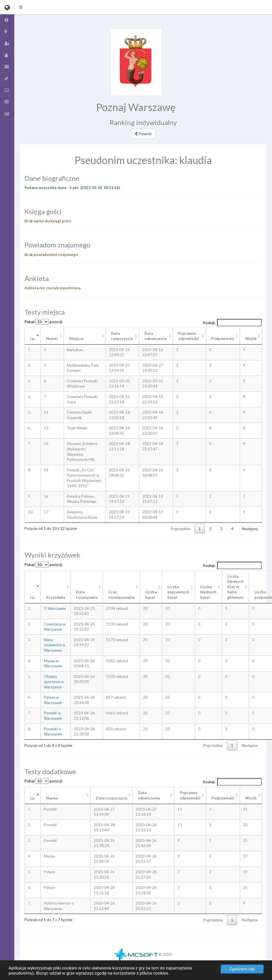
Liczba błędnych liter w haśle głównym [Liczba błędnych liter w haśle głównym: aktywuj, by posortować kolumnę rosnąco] (235, 587)
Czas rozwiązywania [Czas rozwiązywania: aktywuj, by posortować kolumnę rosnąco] (121, 595)
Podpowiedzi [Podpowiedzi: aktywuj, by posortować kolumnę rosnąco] (223, 339)
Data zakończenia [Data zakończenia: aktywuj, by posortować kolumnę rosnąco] (155, 336)
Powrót (143, 134)
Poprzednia (180, 529)
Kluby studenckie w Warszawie (55, 645)
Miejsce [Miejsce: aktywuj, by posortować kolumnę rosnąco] (76, 339)
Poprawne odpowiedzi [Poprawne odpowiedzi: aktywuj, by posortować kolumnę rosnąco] (189, 336)
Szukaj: (232, 323)
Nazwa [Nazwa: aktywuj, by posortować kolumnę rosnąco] (52, 798)
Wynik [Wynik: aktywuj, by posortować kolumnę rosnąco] (251, 339)
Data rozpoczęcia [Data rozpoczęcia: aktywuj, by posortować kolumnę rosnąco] (122, 336)
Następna (250, 529)
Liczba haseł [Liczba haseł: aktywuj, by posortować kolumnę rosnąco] (151, 595)
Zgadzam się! (242, 969)
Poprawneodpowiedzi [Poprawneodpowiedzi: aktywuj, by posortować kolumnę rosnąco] (190, 795)
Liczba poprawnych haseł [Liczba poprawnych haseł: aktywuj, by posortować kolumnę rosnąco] (178, 592)
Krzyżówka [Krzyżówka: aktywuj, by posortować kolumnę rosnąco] (56, 597)
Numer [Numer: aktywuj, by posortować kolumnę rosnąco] (52, 339)
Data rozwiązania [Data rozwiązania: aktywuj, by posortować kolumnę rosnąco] (87, 595)
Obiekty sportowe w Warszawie (54, 682)
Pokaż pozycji (43, 322)
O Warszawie (55, 608)
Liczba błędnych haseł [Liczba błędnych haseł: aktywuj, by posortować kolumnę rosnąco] (208, 592)
